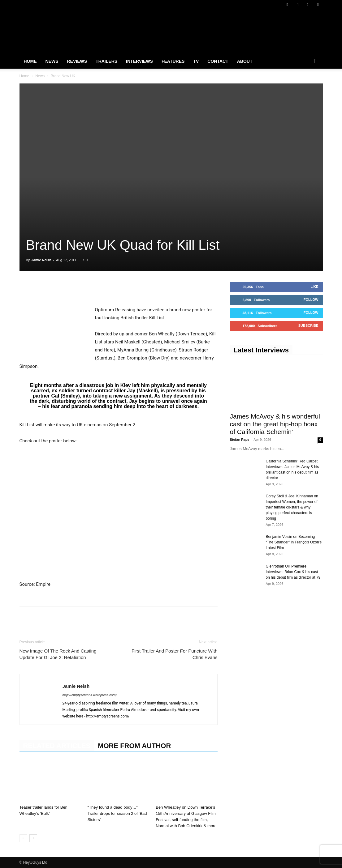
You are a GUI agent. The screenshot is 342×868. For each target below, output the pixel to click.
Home (30, 61)
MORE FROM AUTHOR (134, 746)
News (52, 61)
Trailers (106, 61)
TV (196, 61)
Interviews (139, 61)
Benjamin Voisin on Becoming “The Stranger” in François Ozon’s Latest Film (294, 542)
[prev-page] (23, 838)
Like (314, 287)
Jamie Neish (41, 260)
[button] (315, 62)
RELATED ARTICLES (57, 746)
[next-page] (33, 838)
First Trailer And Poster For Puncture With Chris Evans (175, 654)
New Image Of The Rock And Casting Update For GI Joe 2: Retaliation (58, 654)
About (245, 61)
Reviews (77, 61)
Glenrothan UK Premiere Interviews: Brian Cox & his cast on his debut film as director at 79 (293, 572)
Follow (311, 300)
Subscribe (308, 325)
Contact (218, 61)
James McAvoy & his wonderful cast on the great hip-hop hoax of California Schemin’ (275, 424)
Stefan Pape (240, 440)
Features (173, 61)
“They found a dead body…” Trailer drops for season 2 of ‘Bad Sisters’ (117, 813)
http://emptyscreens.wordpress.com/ (90, 695)
